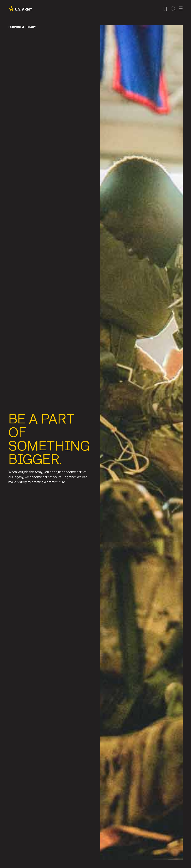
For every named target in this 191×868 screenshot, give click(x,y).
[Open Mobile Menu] (181, 8)
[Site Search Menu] (173, 8)
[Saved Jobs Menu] (165, 8)
